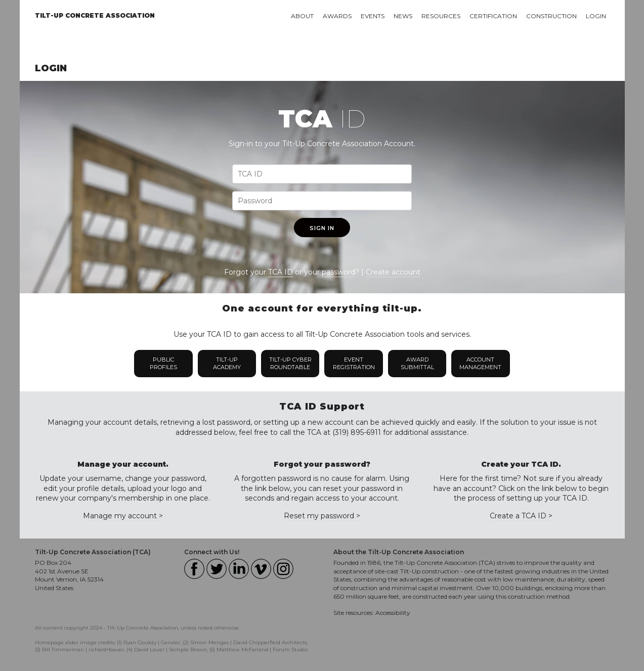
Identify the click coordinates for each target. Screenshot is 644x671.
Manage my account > (123, 516)
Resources (441, 16)
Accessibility (393, 613)
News (403, 16)
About (302, 16)
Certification (493, 16)
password (338, 272)
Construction (551, 16)
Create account (393, 272)
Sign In (322, 228)
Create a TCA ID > (521, 516)
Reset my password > (322, 516)
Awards (337, 16)
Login (596, 16)
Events (373, 16)
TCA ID (281, 272)
